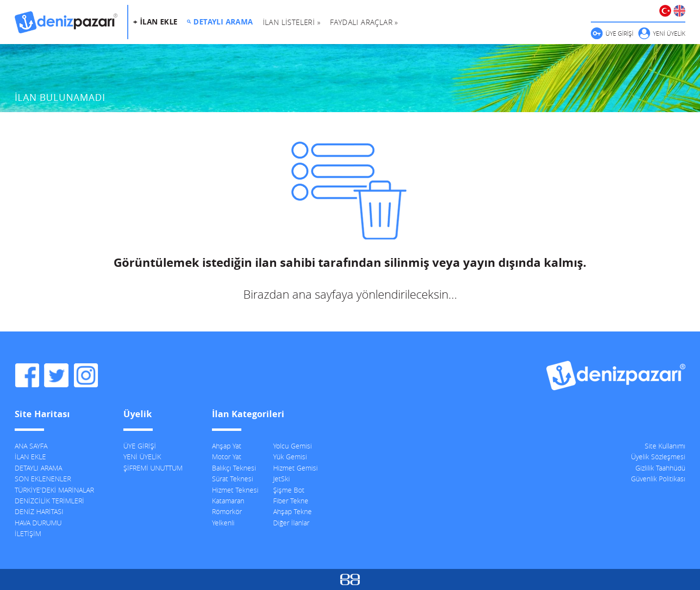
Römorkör (227, 511)
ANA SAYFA (31, 446)
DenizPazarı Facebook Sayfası (27, 376)
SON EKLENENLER (43, 479)
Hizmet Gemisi (295, 468)
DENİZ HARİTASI (39, 511)
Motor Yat (227, 457)
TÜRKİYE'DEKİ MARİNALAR (54, 490)
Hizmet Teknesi (235, 490)
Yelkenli (223, 523)
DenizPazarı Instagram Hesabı (86, 376)
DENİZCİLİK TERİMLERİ (49, 501)
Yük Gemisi (290, 457)
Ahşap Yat (227, 446)
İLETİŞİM (28, 533)
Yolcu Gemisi (292, 446)
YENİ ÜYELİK (669, 33)
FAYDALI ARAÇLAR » (364, 22)
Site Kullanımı (665, 446)
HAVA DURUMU (38, 523)
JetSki (281, 479)
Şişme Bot (289, 490)
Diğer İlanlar (291, 523)
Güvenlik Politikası (658, 479)
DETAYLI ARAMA (223, 22)
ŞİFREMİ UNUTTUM (153, 468)
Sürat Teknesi (233, 479)
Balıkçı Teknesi (234, 468)
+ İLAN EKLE (155, 22)
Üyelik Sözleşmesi (658, 457)
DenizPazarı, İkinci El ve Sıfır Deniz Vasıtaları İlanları (66, 22)
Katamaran (228, 501)
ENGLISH (679, 11)
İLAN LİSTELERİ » (292, 22)
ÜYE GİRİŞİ (619, 33)
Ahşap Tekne (292, 511)
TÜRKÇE (665, 11)
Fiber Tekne (291, 501)
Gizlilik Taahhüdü (660, 468)
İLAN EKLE (30, 457)
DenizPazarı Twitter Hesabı (56, 376)
